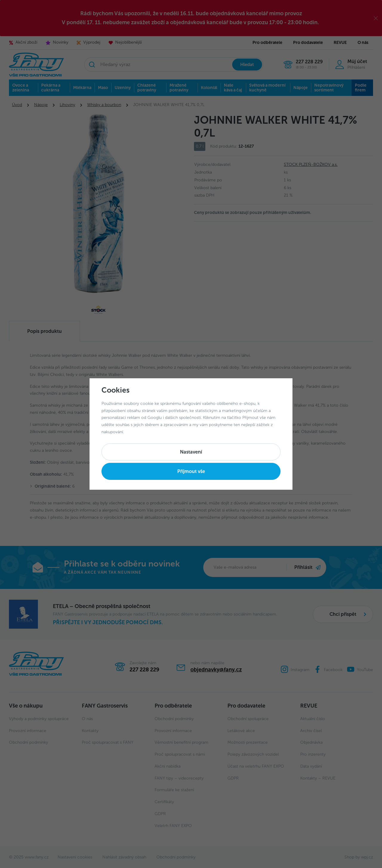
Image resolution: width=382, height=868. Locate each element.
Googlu (155, 418)
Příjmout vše (191, 471)
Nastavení (191, 452)
